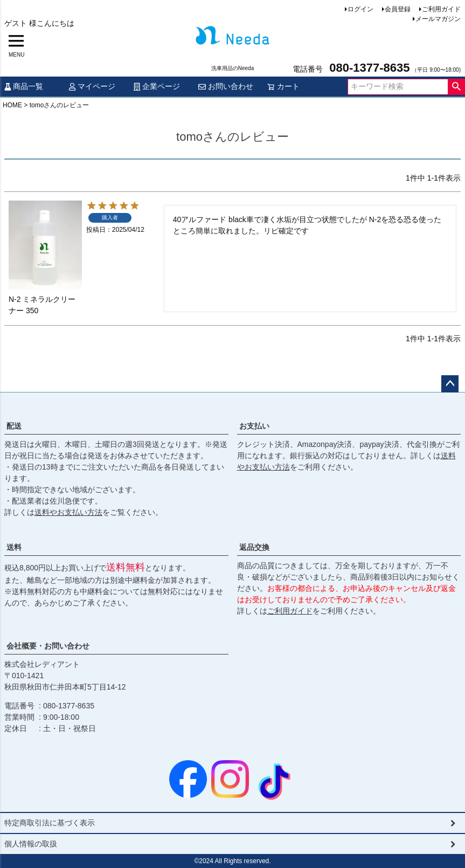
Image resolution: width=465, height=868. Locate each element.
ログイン (360, 9)
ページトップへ (450, 384)
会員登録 (398, 9)
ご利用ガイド (441, 9)
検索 (456, 87)
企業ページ (157, 86)
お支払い (254, 426)
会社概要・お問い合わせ (48, 646)
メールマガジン (438, 19)
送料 (14, 547)
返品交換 (254, 547)
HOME (12, 105)
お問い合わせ (226, 86)
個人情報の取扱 (31, 844)
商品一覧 (24, 86)
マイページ (92, 86)
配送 (14, 426)
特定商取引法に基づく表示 (50, 823)
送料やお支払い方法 (68, 512)
